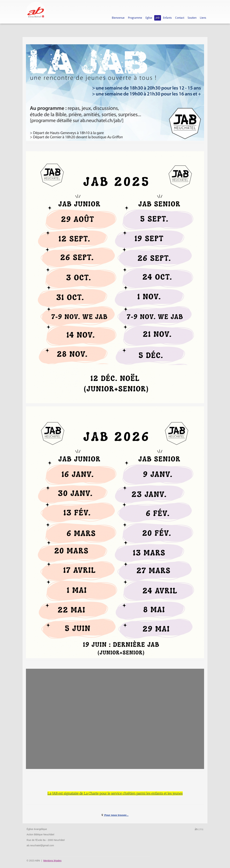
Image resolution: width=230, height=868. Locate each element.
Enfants (167, 18)
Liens (203, 18)
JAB (158, 18)
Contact (180, 18)
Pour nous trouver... (116, 815)
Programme (135, 18)
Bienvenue (118, 18)
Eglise (149, 18)
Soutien (192, 18)
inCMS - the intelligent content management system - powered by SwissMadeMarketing (199, 830)
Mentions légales (52, 861)
